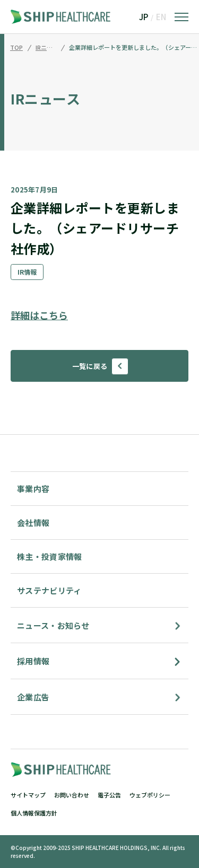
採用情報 (33, 661)
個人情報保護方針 (34, 813)
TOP (16, 48)
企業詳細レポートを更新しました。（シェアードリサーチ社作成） (134, 48)
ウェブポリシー (150, 795)
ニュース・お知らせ (53, 625)
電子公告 (109, 795)
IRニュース (46, 48)
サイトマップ (28, 795)
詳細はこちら (39, 315)
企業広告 (33, 697)
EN (161, 17)
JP (144, 17)
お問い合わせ (72, 795)
